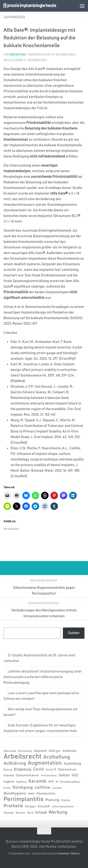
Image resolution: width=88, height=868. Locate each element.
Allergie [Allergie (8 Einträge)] (55, 751)
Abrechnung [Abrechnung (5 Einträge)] (25, 751)
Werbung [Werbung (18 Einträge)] (58, 812)
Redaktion (18, 55)
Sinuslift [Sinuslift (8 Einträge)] (44, 806)
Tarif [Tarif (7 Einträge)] (30, 813)
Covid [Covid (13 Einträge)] (38, 769)
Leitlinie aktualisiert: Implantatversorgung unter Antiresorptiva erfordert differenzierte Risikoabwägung (43, 677)
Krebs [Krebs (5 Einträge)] (7, 788)
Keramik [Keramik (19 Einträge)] (37, 781)
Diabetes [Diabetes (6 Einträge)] (9, 775)
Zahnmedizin (14, 17)
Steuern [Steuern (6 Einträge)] (20, 813)
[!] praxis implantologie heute (30, 6)
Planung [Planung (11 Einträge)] (52, 800)
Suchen (74, 633)
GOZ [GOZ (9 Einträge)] (75, 775)
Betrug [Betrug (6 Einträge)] (8, 770)
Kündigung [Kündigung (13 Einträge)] (23, 788)
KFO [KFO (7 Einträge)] (51, 782)
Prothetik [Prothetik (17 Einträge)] (13, 806)
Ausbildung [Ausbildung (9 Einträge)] (72, 764)
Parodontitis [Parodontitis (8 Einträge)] (46, 794)
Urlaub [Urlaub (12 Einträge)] (41, 812)
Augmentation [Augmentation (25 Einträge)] (45, 763)
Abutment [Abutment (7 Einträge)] (40, 751)
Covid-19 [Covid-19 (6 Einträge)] (51, 770)
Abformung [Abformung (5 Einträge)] (10, 751)
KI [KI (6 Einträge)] (57, 782)
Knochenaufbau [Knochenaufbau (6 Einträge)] (70, 782)
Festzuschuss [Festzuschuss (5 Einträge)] (49, 776)
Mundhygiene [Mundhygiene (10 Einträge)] (15, 793)
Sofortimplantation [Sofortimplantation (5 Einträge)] (63, 807)
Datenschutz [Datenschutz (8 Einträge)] (67, 770)
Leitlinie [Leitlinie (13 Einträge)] (42, 788)
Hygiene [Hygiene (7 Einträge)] (9, 782)
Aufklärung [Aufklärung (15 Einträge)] (15, 763)
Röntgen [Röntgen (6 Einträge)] (30, 806)
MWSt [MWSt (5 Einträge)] (31, 794)
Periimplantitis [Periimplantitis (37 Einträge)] (23, 799)
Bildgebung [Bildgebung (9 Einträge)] (23, 769)
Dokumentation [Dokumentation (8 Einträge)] (28, 775)
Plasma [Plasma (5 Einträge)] (66, 800)
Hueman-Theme (69, 854)
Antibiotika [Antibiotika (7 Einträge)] (69, 751)
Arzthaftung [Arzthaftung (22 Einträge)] (57, 757)
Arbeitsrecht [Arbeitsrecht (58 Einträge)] (22, 757)
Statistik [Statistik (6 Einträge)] (9, 813)
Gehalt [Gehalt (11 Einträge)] (64, 775)
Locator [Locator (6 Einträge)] (57, 788)
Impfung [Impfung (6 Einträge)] (21, 782)
